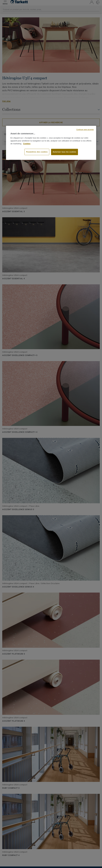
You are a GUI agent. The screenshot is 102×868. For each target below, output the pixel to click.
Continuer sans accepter (85, 129)
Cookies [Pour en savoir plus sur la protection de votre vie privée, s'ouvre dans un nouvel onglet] (27, 144)
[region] (51, 143)
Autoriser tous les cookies (65, 152)
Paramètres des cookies (37, 152)
